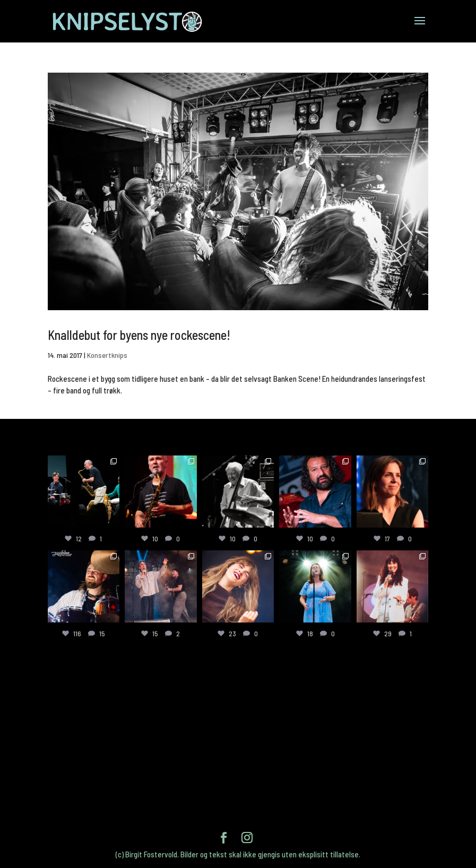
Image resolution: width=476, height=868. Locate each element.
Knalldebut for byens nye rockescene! (139, 335)
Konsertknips (107, 355)
